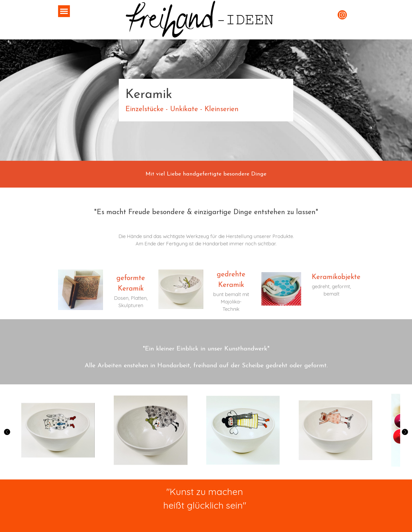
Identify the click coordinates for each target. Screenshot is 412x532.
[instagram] (342, 15)
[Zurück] (8, 432)
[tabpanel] (206, 100)
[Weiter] (404, 432)
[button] (58, 430)
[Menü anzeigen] (64, 11)
